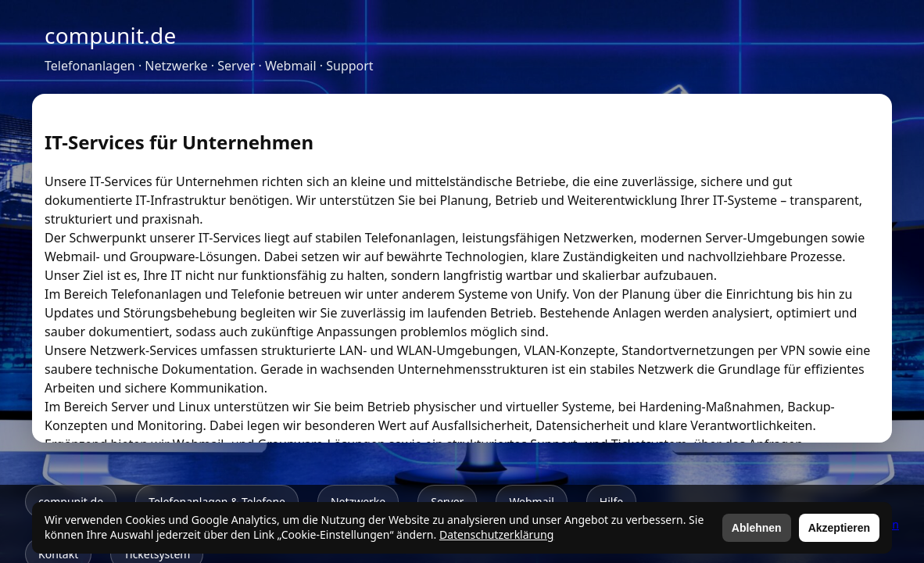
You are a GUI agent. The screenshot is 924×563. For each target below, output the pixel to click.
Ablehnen (757, 528)
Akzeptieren (839, 528)
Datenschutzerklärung (496, 534)
